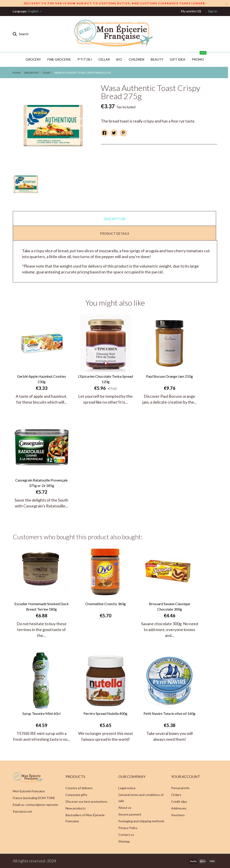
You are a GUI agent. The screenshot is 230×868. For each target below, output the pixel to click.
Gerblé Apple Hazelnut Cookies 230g (42, 379)
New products (76, 808)
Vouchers (178, 815)
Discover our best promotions (86, 801)
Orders (176, 795)
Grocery (33, 59)
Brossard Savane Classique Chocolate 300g (169, 606)
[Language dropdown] (35, 11)
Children (136, 59)
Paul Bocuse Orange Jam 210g (169, 376)
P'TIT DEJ (85, 59)
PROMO (199, 57)
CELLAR (104, 59)
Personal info (180, 788)
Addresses (179, 808)
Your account (186, 776)
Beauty (157, 59)
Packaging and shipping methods (141, 821)
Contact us (126, 835)
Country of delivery (79, 788)
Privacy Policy (128, 828)
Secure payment (130, 814)
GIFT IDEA (179, 57)
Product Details (115, 233)
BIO (119, 59)
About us (125, 808)
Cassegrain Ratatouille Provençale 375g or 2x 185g (41, 483)
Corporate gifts (76, 795)
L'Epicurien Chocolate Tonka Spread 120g (105, 379)
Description (115, 219)
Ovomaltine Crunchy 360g (106, 604)
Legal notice (127, 788)
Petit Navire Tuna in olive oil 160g (169, 713)
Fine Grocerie (59, 59)
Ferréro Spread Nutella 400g (105, 713)
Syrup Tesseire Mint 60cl (41, 713)
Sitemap (124, 841)
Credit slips (179, 801)
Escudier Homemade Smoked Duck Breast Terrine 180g (42, 606)
